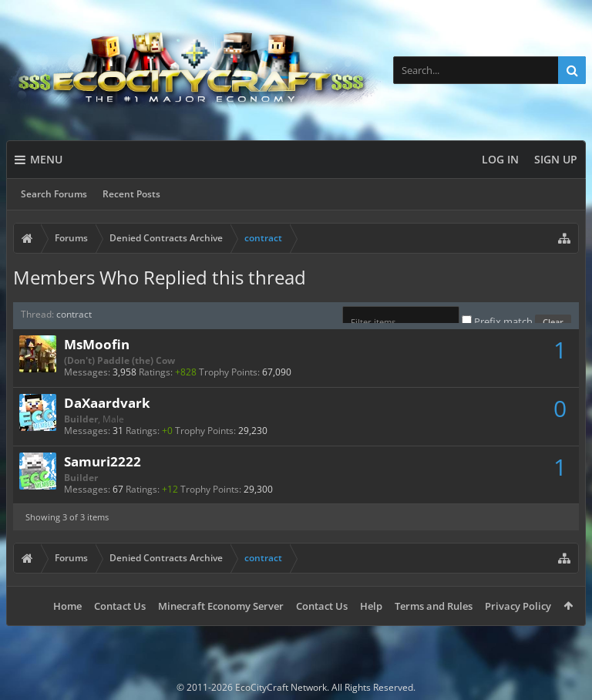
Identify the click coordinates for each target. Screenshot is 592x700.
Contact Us (120, 606)
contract (74, 314)
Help (371, 606)
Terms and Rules (434, 606)
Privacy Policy (518, 606)
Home (67, 606)
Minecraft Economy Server (221, 606)
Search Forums (54, 194)
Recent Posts (131, 194)
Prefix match (498, 321)
